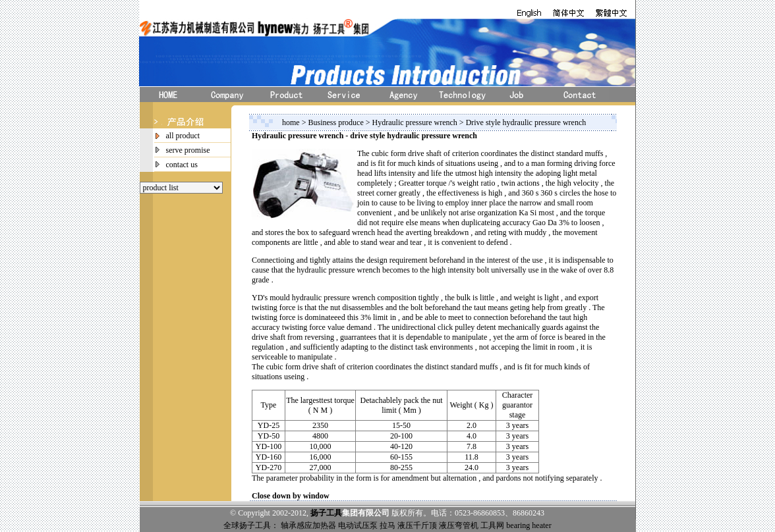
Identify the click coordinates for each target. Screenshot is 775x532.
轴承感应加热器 (308, 525)
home (291, 122)
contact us (182, 165)
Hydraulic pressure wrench (416, 122)
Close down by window (291, 496)
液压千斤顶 (417, 525)
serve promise (188, 150)
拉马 (387, 525)
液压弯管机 (459, 525)
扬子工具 (326, 513)
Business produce (336, 122)
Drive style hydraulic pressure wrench (526, 122)
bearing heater (529, 525)
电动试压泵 (358, 525)
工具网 (492, 525)
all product (183, 136)
